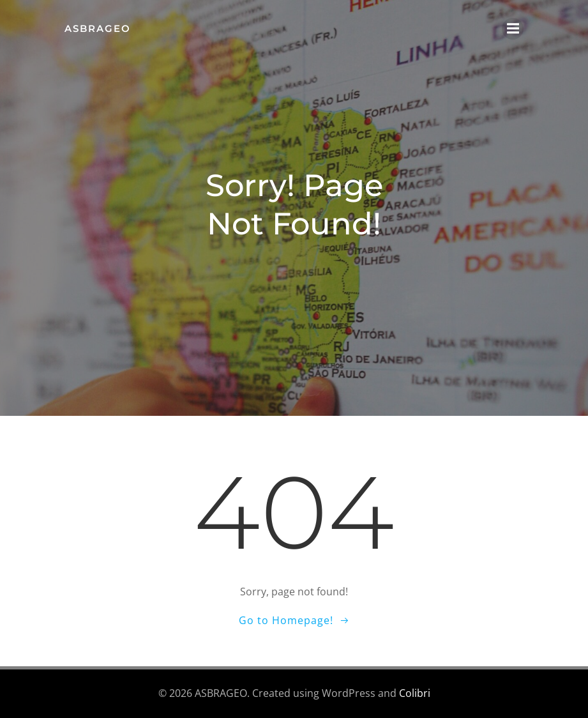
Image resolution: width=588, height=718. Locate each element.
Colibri (415, 693)
